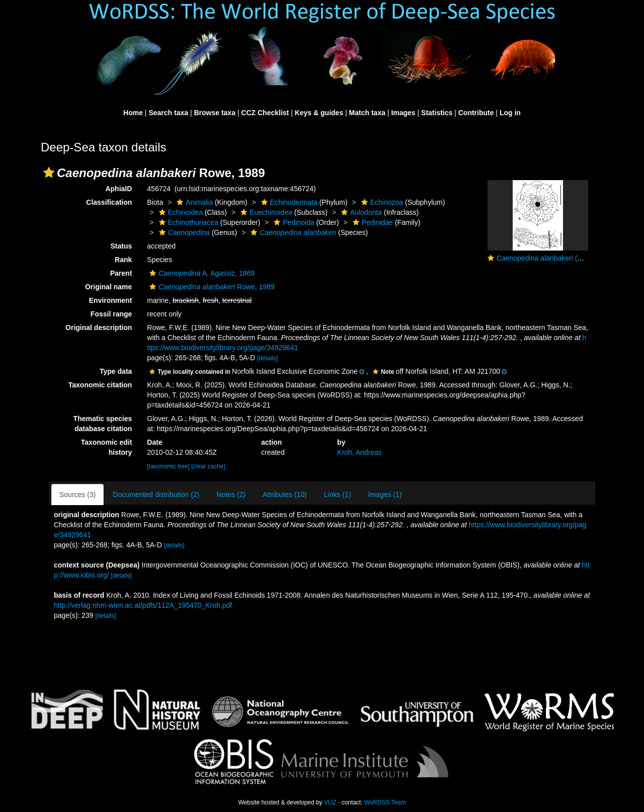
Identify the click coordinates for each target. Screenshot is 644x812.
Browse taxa (214, 113)
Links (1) (338, 495)
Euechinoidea (265, 212)
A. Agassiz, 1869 (201, 273)
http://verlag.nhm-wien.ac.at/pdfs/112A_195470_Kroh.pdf (143, 605)
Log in (510, 113)
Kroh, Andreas (359, 452)
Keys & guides (319, 113)
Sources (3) (77, 495)
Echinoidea (180, 212)
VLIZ (330, 802)
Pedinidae (372, 222)
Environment (111, 300)
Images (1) (385, 495)
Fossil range (111, 314)
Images (403, 113)
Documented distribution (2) (156, 495)
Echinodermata (288, 202)
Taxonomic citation (100, 385)
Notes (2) (231, 495)
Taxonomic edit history (107, 447)
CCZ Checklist (265, 113)
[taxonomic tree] (168, 466)
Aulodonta (360, 212)
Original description (99, 328)
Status (122, 246)
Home (133, 113)
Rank (123, 260)
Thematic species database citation (103, 424)
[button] (49, 173)
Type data (116, 371)
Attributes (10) (285, 495)
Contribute (476, 113)
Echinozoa (381, 202)
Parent (121, 273)
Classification (109, 202)
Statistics (437, 113)
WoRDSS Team (385, 802)
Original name (108, 287)
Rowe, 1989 (211, 287)
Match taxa (367, 113)
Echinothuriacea (187, 222)
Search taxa (168, 113)
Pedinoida (293, 222)
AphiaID (118, 189)
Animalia (193, 202)
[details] (267, 358)
